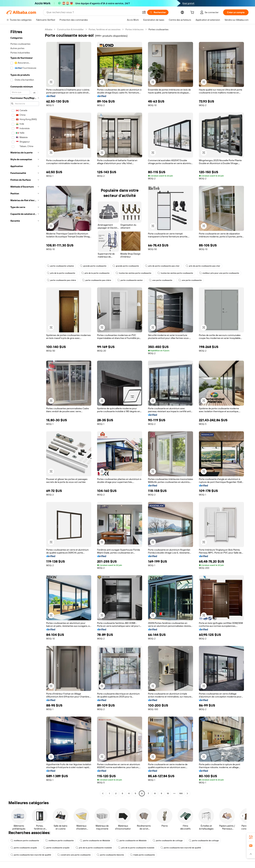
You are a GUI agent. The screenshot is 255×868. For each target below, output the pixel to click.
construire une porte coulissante (74, 855)
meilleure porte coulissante (25, 841)
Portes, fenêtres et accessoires (105, 29)
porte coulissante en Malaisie (95, 841)
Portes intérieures (134, 29)
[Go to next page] (187, 793)
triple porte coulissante (142, 855)
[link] (251, 837)
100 (181, 793)
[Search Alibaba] (93, 12)
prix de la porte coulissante (61, 273)
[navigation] (25, 412)
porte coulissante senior (130, 280)
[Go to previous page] (103, 793)
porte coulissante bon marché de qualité (181, 848)
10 (168, 793)
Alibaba (49, 29)
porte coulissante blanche (110, 855)
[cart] (193, 13)
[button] (144, 12)
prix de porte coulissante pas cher (162, 266)
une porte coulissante (161, 280)
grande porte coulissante (93, 266)
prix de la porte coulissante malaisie (94, 848)
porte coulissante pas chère (61, 280)
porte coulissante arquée (24, 848)
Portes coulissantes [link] (158, 29)
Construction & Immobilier (70, 29)
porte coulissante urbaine (60, 266)
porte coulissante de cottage (168, 841)
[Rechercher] (158, 12)
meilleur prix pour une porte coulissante (219, 273)
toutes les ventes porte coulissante (133, 273)
